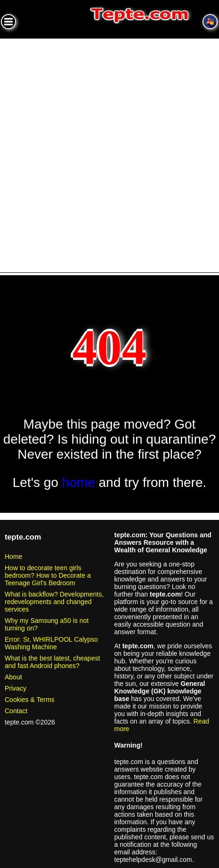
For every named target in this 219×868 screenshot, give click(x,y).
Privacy (16, 688)
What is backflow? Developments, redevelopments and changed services (54, 602)
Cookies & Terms (30, 700)
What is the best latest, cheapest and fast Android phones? (52, 662)
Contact (16, 711)
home (79, 482)
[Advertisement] (109, 153)
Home (13, 557)
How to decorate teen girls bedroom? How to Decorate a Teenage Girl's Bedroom (48, 575)
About (13, 677)
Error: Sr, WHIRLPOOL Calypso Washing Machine (51, 643)
